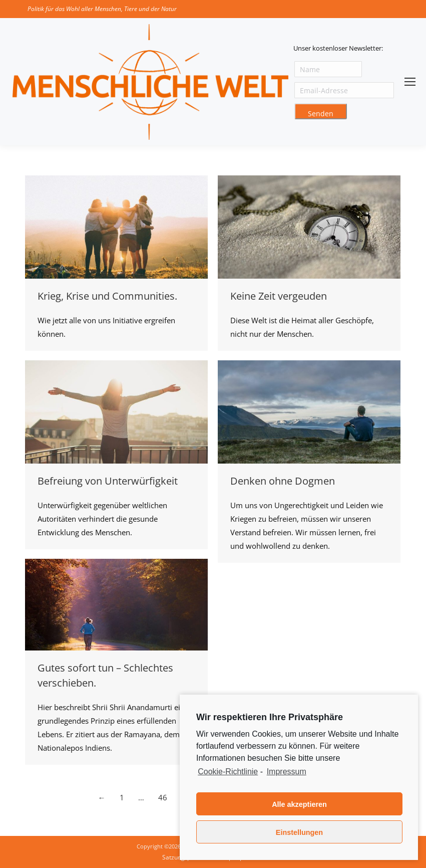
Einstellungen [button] (299, 832)
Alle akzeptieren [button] (299, 804)
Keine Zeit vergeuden (279, 296)
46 (163, 797)
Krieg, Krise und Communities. (107, 296)
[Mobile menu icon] (410, 82)
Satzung (173, 857)
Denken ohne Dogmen (283, 481)
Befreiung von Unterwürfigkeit (108, 481)
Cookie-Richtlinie (228, 772)
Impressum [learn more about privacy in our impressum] (287, 772)
